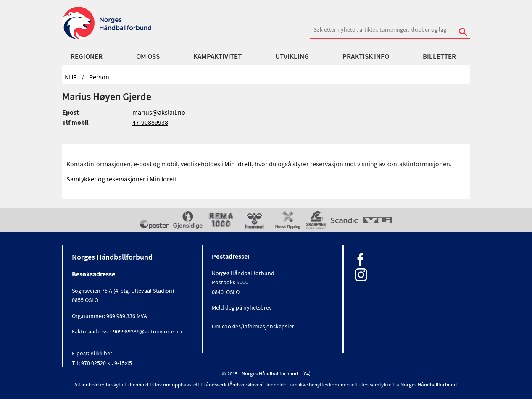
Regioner (87, 56)
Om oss (148, 56)
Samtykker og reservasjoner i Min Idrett (122, 179)
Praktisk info (366, 56)
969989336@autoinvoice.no (147, 331)
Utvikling (292, 56)
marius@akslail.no (159, 112)
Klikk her (101, 353)
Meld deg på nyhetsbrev (242, 307)
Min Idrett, (239, 164)
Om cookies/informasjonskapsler (253, 326)
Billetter (439, 56)
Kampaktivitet (217, 56)
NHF (71, 77)
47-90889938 (150, 122)
